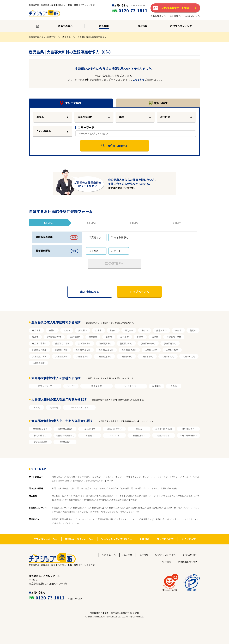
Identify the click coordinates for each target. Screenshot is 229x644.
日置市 (178, 330)
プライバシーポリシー (113, 477)
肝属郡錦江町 (170, 343)
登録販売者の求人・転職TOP (42, 37)
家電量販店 (97, 386)
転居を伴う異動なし (65, 435)
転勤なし (191, 496)
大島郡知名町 (189, 356)
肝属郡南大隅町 (39, 350)
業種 (121, 117)
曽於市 (193, 330)
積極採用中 (90, 429)
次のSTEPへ (114, 263)
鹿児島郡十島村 (39, 343)
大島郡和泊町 (168, 356)
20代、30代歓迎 (114, 429)
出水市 (98, 330)
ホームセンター (131, 386)
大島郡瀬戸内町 (39, 356)
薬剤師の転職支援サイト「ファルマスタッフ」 (73, 519)
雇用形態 (165, 117)
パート (116, 251)
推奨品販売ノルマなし (174, 496)
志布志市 (93, 337)
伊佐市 (140, 337)
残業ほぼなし (164, 435)
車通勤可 (90, 435)
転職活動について (81, 508)
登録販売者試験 (154, 508)
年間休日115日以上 (188, 435)
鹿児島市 (36, 330)
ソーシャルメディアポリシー (167, 477)
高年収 (139, 429)
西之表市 (129, 330)
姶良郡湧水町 (105, 343)
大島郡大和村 (151, 350)
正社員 (94, 251)
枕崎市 (67, 330)
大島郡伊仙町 (147, 356)
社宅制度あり (40, 435)
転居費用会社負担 (164, 429)
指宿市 (113, 330)
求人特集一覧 (58, 496)
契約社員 (54, 407)
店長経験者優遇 (65, 429)
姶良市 (155, 337)
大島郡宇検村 (172, 350)
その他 (174, 386)
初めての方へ (58, 477)
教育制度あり (139, 435)
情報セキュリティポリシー (139, 477)
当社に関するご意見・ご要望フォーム (88, 488)
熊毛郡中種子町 (83, 350)
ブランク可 (114, 435)
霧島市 (35, 337)
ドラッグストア (45, 386)
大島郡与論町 (38, 363)
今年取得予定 (120, 237)
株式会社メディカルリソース (68, 523)
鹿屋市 (52, 330)
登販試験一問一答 (172, 508)
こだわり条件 (44, 131)
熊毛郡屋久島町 (129, 350)
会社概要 (97, 477)
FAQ (137, 512)
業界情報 (94, 512)
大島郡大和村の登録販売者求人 (92, 37)
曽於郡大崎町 (126, 343)
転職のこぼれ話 (116, 508)
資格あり (95, 237)
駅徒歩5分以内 (40, 442)
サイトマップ (107, 481)
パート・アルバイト (79, 407)
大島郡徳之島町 (104, 356)
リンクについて (91, 481)
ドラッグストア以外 (123, 496)
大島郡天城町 (126, 356)
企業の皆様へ (84, 477)
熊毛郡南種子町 (106, 350)
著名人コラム (126, 512)
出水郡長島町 (84, 343)
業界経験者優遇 (40, 429)
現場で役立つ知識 (109, 512)
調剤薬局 (156, 386)
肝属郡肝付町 (61, 350)
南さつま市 (75, 337)
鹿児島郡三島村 (174, 337)
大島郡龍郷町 (61, 356)
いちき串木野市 (54, 337)
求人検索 (71, 477)
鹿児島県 (67, 37)
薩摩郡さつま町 (62, 343)
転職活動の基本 (99, 508)
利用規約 (77, 481)
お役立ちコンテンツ (61, 508)
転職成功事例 (69, 512)
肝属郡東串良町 (148, 343)
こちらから (138, 80)
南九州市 (124, 337)
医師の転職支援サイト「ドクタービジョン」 (118, 519)
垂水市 (145, 330)
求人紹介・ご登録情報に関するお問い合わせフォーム (133, 488)
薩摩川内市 (161, 330)
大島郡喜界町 (82, 356)
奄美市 (109, 337)
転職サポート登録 (169, 488)
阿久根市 (83, 330)
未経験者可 (65, 442)
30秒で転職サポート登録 (175, 8)
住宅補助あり (188, 429)
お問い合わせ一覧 (60, 488)
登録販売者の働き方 (135, 508)
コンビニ (71, 386)
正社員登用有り (72, 500)
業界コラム (83, 512)
